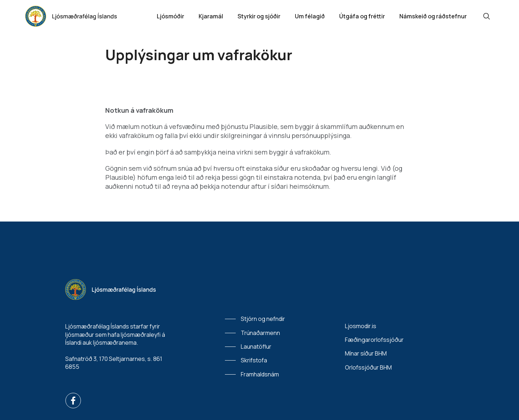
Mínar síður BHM (366, 353)
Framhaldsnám (260, 374)
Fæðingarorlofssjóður (374, 340)
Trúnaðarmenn (260, 333)
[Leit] (487, 16)
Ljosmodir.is (361, 326)
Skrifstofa (254, 360)
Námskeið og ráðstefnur (433, 16)
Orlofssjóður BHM (368, 367)
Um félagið (310, 16)
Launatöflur (256, 347)
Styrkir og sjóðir (259, 16)
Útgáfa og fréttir (362, 16)
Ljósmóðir (170, 16)
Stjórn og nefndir (263, 319)
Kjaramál (211, 16)
